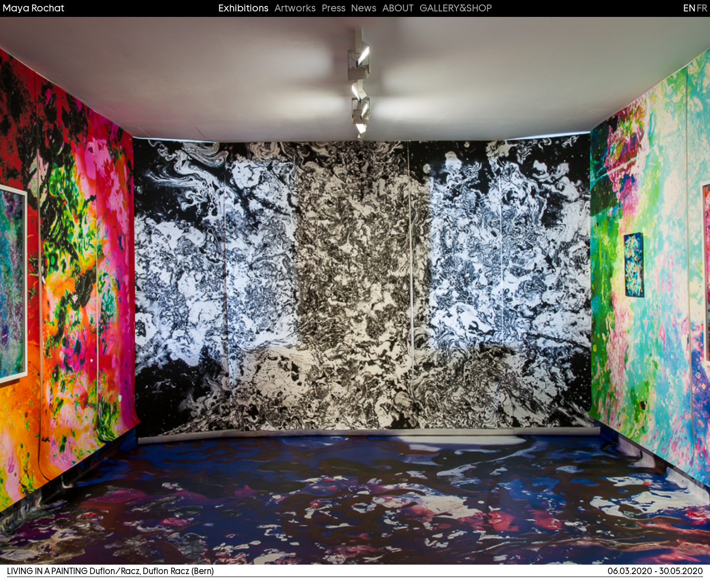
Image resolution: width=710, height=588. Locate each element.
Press (334, 8)
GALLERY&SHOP (456, 8)
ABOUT (398, 8)
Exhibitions (243, 8)
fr (702, 8)
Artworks (295, 8)
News (364, 8)
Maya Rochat (33, 8)
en (689, 8)
